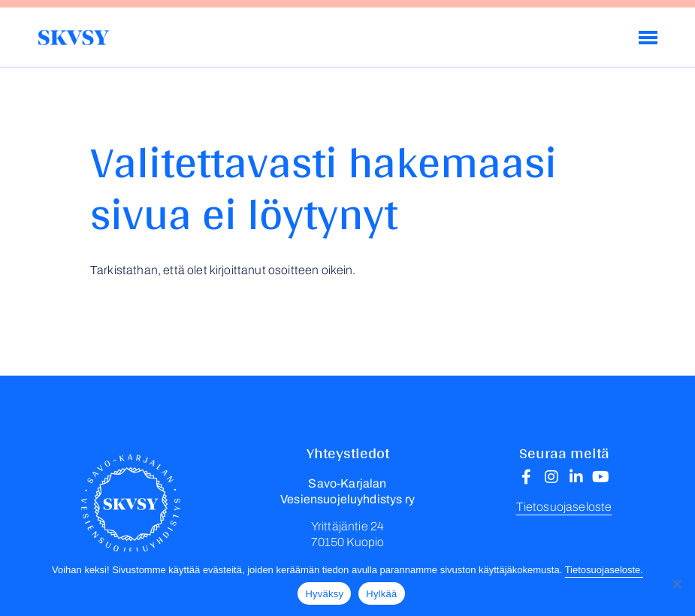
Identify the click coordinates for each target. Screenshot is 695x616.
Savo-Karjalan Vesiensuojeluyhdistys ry (73, 38)
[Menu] (648, 38)
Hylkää (381, 594)
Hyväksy (324, 594)
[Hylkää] (676, 584)
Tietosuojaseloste (564, 507)
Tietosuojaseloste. (604, 570)
